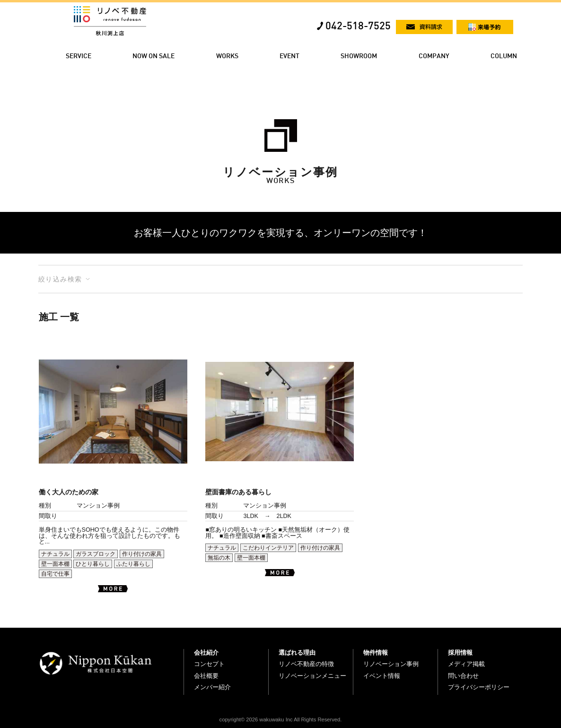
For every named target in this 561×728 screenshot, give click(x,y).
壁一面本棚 (55, 564)
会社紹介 (206, 653)
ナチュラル (55, 554)
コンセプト (209, 664)
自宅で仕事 (55, 574)
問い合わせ (463, 676)
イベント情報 (382, 676)
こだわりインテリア (268, 548)
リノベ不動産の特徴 (306, 664)
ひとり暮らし (93, 564)
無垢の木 (219, 558)
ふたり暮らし (133, 564)
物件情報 (376, 653)
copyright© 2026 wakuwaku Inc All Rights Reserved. (281, 719)
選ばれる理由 (297, 653)
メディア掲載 (466, 664)
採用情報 (460, 653)
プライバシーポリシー (479, 687)
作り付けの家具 (142, 554)
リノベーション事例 (391, 664)
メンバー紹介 (212, 687)
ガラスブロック (96, 554)
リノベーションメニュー (312, 676)
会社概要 (206, 676)
